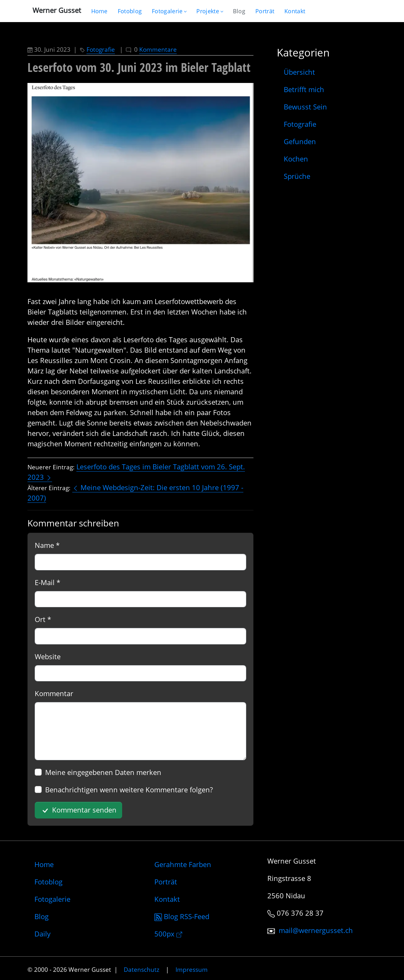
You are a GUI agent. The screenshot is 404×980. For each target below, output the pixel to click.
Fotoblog (48, 882)
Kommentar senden (78, 810)
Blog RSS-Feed (182, 916)
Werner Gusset (57, 10)
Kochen (296, 159)
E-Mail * (48, 582)
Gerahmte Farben (183, 864)
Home (44, 864)
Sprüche (297, 176)
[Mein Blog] (239, 11)
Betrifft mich (304, 89)
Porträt (166, 882)
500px (168, 934)
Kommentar (54, 693)
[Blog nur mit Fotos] (130, 11)
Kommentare (158, 49)
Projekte (209, 11)
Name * (47, 545)
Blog (42, 916)
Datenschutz (142, 969)
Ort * (43, 619)
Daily (42, 934)
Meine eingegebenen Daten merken (103, 772)
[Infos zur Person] (265, 11)
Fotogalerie (169, 11)
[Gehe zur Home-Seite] (99, 11)
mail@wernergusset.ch (316, 930)
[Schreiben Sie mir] (295, 11)
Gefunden (300, 141)
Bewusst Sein (305, 107)
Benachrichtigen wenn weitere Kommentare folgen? (129, 789)
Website (48, 656)
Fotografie (101, 49)
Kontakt (167, 899)
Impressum (192, 969)
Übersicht (299, 72)
